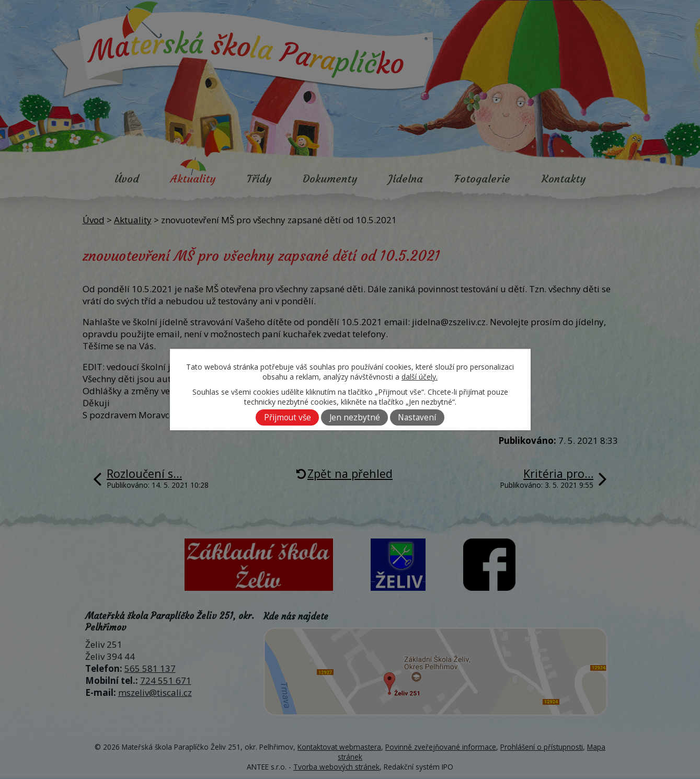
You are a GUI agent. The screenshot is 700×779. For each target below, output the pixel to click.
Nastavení (417, 417)
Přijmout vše (288, 417)
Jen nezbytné (355, 417)
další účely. (420, 377)
